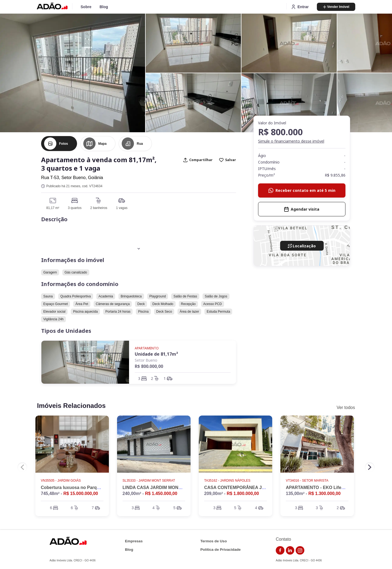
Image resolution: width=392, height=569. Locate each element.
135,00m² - (313, 493)
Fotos (64, 144)
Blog (104, 7)
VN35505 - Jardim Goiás (61, 481)
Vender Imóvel (336, 7)
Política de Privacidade (220, 550)
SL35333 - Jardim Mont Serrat (149, 481)
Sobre (86, 7)
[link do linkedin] (290, 550)
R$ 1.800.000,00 (243, 493)
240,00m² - (150, 493)
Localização (302, 246)
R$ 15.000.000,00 (81, 493)
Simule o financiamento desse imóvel (291, 141)
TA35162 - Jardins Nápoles (228, 481)
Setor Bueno (146, 360)
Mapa (102, 144)
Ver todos (346, 407)
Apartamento (147, 348)
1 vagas (122, 208)
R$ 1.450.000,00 (161, 493)
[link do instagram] (300, 550)
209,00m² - (232, 493)
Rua (140, 144)
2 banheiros (99, 208)
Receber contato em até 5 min (302, 190)
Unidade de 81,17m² (156, 354)
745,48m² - (69, 493)
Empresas (134, 541)
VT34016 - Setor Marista (307, 481)
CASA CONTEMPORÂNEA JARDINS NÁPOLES (252, 488)
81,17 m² (53, 208)
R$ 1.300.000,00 (324, 493)
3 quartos (75, 208)
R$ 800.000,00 (149, 366)
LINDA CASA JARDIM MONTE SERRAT (163, 488)
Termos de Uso (214, 541)
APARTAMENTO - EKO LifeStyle (319, 488)
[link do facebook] (280, 550)
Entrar (300, 7)
